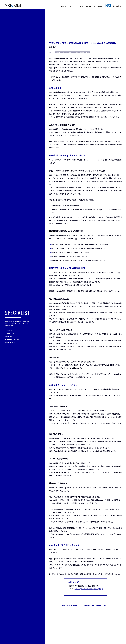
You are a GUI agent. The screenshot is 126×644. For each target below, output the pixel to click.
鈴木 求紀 (53, 47)
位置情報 (82, 52)
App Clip (58, 52)
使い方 (88, 52)
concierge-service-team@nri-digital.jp (89, 589)
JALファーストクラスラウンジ (70, 52)
